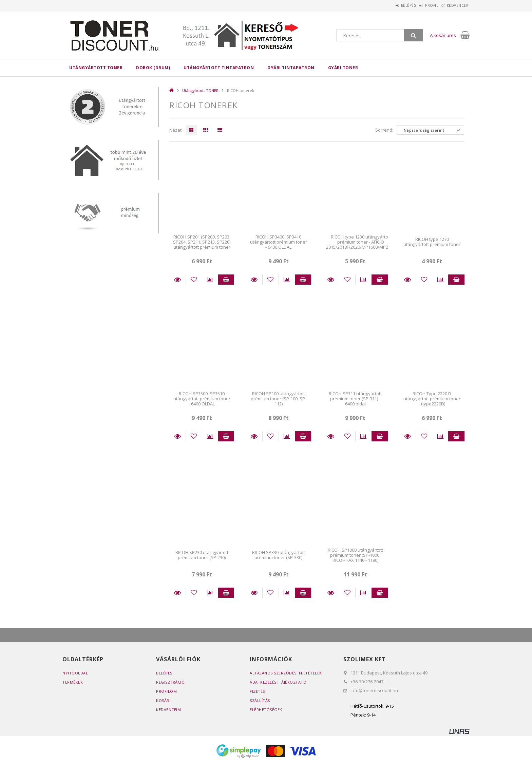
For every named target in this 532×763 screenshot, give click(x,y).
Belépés (390, 5)
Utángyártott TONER (96, 68)
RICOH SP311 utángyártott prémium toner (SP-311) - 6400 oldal (355, 399)
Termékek (73, 682)
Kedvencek (454, 5)
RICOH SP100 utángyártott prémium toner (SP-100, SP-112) (279, 399)
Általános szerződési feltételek (286, 673)
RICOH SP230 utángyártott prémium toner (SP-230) (202, 555)
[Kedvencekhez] (194, 280)
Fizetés (257, 691)
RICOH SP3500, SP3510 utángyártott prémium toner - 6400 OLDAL (202, 399)
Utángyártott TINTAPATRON (219, 68)
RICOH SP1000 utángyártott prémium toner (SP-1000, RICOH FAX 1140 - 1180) (355, 555)
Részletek (177, 280)
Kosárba (226, 280)
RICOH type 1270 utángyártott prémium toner (432, 242)
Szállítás (260, 700)
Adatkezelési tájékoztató (278, 682)
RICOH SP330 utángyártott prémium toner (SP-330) (279, 555)
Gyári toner (343, 68)
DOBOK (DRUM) (153, 68)
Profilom (166, 691)
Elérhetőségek (266, 710)
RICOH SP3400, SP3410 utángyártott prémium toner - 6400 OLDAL (279, 242)
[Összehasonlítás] (210, 280)
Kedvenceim (168, 710)
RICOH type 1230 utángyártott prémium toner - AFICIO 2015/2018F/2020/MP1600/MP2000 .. (361, 245)
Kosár (163, 700)
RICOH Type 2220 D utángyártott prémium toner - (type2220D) (432, 399)
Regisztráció (170, 682)
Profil (420, 5)
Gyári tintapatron (291, 68)
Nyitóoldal (75, 673)
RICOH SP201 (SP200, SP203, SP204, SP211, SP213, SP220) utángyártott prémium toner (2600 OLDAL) (202, 245)
